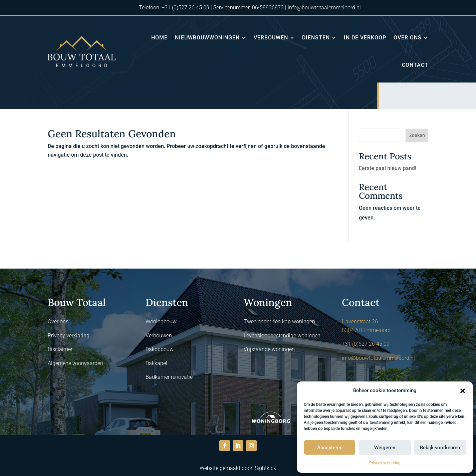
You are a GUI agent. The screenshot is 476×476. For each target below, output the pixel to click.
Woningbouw (161, 322)
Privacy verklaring (385, 463)
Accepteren (330, 448)
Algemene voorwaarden (75, 363)
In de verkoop (365, 38)
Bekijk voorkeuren (440, 448)
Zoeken (417, 135)
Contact (415, 65)
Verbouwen (271, 38)
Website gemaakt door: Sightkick (238, 468)
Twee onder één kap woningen (279, 322)
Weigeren (385, 448)
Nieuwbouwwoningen (207, 38)
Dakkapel (156, 363)
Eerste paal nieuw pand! (388, 168)
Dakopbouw (160, 349)
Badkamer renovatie (169, 377)
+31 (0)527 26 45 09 (185, 8)
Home (159, 38)
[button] (463, 391)
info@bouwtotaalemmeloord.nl (324, 8)
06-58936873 (268, 8)
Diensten (316, 38)
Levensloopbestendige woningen (282, 336)
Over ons (408, 38)
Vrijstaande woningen (269, 349)
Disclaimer (60, 349)
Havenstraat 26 (360, 322)
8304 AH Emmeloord (366, 330)
